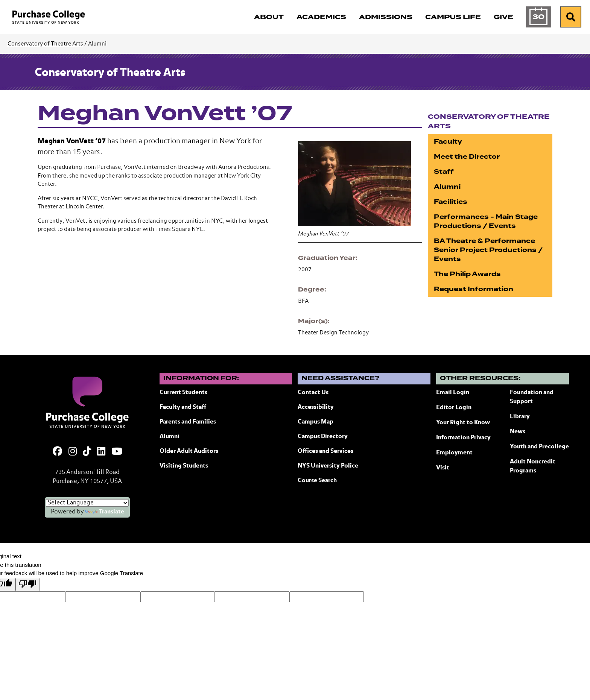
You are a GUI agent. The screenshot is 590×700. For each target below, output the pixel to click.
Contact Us (313, 393)
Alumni (447, 187)
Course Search (317, 481)
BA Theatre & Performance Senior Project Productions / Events (488, 250)
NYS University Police (328, 466)
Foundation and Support (532, 397)
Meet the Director (467, 157)
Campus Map (316, 422)
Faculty (448, 142)
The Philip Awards (467, 274)
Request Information (474, 289)
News (518, 432)
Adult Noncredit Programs (533, 466)
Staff (444, 172)
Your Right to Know (463, 423)
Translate (105, 512)
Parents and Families (188, 422)
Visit (443, 468)
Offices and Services (325, 451)
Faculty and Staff (183, 407)
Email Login (453, 393)
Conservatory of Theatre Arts (45, 44)
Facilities (451, 202)
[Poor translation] (27, 585)
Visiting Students (184, 466)
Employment (454, 453)
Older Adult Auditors (189, 451)
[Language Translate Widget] (87, 503)
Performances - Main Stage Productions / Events (486, 221)
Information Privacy (463, 438)
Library (520, 417)
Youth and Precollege (539, 447)
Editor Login (454, 408)
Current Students (183, 393)
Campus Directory (323, 437)
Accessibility (316, 407)
